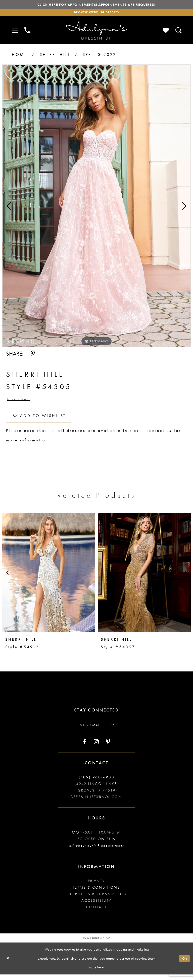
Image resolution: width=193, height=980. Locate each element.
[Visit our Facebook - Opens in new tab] (85, 747)
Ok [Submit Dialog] (184, 964)
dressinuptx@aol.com (97, 802)
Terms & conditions (96, 893)
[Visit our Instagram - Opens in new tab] (96, 747)
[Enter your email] (96, 730)
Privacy (97, 886)
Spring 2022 (100, 56)
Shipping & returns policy (96, 899)
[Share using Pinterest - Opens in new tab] (33, 355)
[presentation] (49, 577)
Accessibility (96, 906)
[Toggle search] (179, 32)
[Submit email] (115, 730)
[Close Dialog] (8, 964)
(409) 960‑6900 (97, 783)
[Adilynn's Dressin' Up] (96, 32)
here (100, 973)
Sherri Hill (55, 56)
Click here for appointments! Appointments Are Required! (96, 5)
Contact (96, 913)
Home (20, 56)
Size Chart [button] (20, 401)
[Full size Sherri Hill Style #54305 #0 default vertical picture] (96, 208)
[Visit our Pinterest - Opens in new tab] (108, 747)
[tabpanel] (96, 208)
